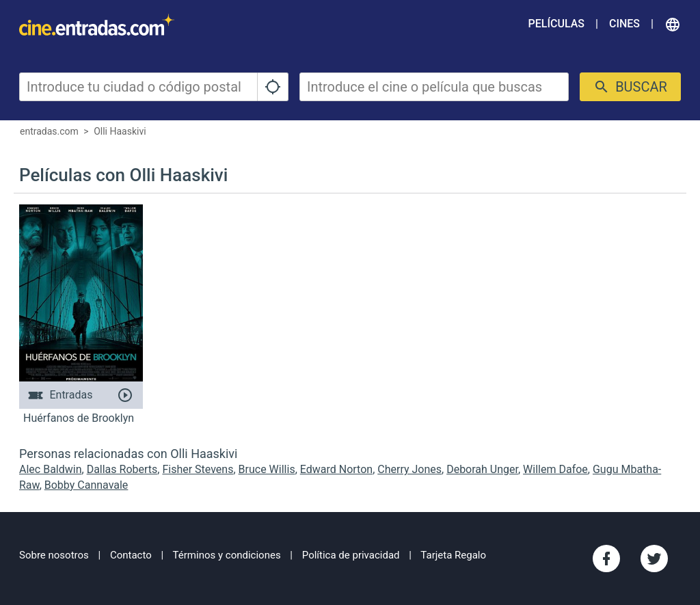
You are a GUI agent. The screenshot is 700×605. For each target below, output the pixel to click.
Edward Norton (336, 469)
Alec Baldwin (51, 469)
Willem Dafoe (555, 469)
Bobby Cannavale (86, 485)
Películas (556, 24)
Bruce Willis (267, 469)
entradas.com (49, 131)
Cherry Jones (409, 469)
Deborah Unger (482, 469)
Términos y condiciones (227, 555)
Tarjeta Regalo (453, 555)
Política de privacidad (351, 555)
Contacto (131, 555)
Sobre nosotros (54, 555)
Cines (624, 24)
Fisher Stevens (198, 469)
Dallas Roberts (122, 469)
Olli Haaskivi (120, 131)
